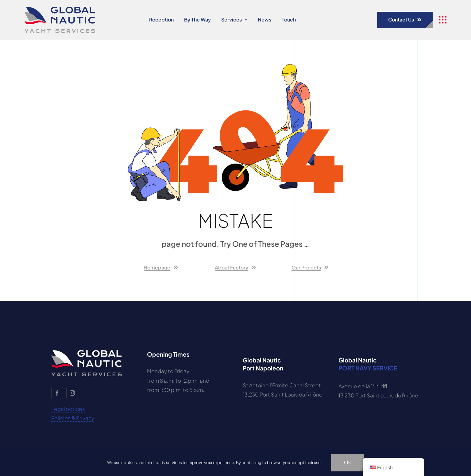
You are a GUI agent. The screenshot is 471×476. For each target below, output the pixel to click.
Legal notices (68, 409)
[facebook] (57, 393)
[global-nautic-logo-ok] (60, 9)
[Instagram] (72, 393)
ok (347, 462)
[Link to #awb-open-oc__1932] (443, 20)
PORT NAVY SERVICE (368, 368)
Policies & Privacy (73, 418)
